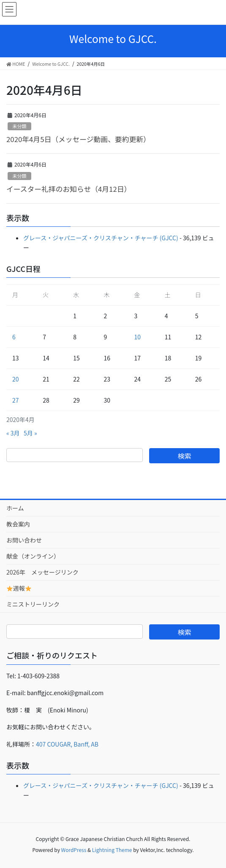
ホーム (15, 508)
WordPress (74, 850)
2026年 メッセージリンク (42, 572)
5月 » (30, 433)
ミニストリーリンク (36, 604)
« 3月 (13, 433)
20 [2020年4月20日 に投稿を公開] (16, 379)
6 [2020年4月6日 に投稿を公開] (14, 337)
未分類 (19, 126)
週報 (19, 588)
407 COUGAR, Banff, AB (67, 744)
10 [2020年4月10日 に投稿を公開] (138, 337)
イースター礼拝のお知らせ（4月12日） (74, 189)
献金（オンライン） (33, 556)
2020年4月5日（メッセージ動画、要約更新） (78, 139)
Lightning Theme (112, 850)
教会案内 (18, 524)
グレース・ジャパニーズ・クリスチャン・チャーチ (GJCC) (101, 238)
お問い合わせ (24, 540)
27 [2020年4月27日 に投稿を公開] (16, 400)
